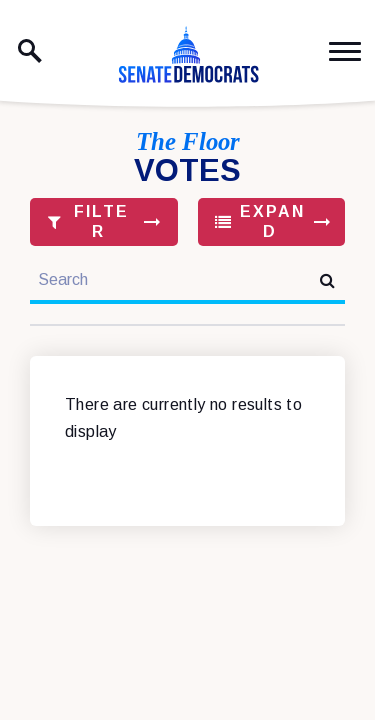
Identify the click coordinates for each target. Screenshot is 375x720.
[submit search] (327, 280)
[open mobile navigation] (345, 51)
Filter (89, 221)
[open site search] (30, 51)
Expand (260, 221)
